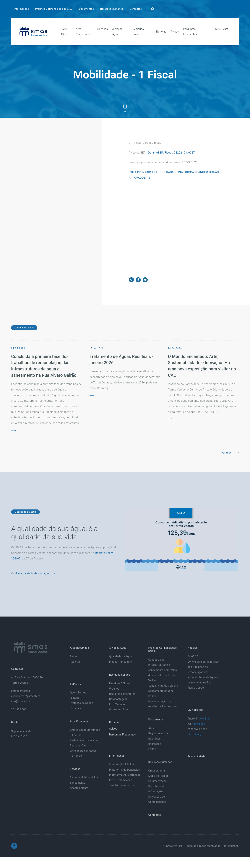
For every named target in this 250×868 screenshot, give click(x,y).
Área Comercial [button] (82, 32)
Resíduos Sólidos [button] (138, 32)
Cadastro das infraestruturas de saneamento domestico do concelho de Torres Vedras (163, 670)
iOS (197, 724)
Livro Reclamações (121, 780)
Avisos (175, 32)
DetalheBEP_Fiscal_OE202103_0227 (171, 153)
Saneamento (77, 783)
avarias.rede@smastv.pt (26, 696)
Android (199, 719)
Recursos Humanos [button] (112, 9)
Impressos (155, 744)
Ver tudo (230, 453)
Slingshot (232, 846)
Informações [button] (22, 9)
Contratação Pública (121, 764)
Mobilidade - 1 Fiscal (125, 75)
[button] (152, 9)
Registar (75, 662)
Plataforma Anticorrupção (125, 775)
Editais (152, 749)
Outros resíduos (119, 709)
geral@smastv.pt (21, 691)
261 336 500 (19, 709)
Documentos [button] (87, 9)
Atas (151, 728)
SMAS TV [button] (64, 32)
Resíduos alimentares (122, 694)
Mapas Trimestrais (120, 662)
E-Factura (76, 735)
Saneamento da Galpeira (163, 686)
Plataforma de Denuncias (124, 770)
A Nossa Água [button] (117, 32)
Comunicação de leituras (85, 730)
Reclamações (78, 746)
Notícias (161, 32)
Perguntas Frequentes (190, 32)
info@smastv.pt (21, 701)
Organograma (156, 771)
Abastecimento (79, 788)
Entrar (73, 656)
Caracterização (157, 781)
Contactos (136, 9)
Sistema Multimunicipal (84, 777)
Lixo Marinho (117, 704)
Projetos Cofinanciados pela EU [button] (54, 9)
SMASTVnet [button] (221, 29)
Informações (156, 791)
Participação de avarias (84, 740)
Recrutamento (157, 786)
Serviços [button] (103, 29)
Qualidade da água (120, 656)
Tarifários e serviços (121, 785)
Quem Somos (78, 693)
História (75, 698)
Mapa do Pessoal (159, 776)
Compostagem (118, 699)
